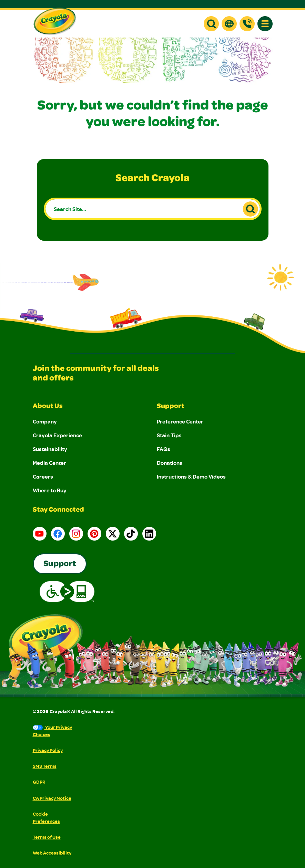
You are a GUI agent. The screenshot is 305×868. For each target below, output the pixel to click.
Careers (43, 477)
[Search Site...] (153, 209)
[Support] (247, 24)
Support (171, 407)
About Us (48, 407)
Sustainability (50, 449)
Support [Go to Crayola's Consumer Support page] (60, 564)
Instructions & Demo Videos (191, 477)
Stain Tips (169, 435)
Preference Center (180, 421)
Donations (170, 463)
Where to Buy (50, 490)
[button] (211, 24)
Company (45, 421)
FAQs (164, 449)
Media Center (49, 463)
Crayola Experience (57, 435)
